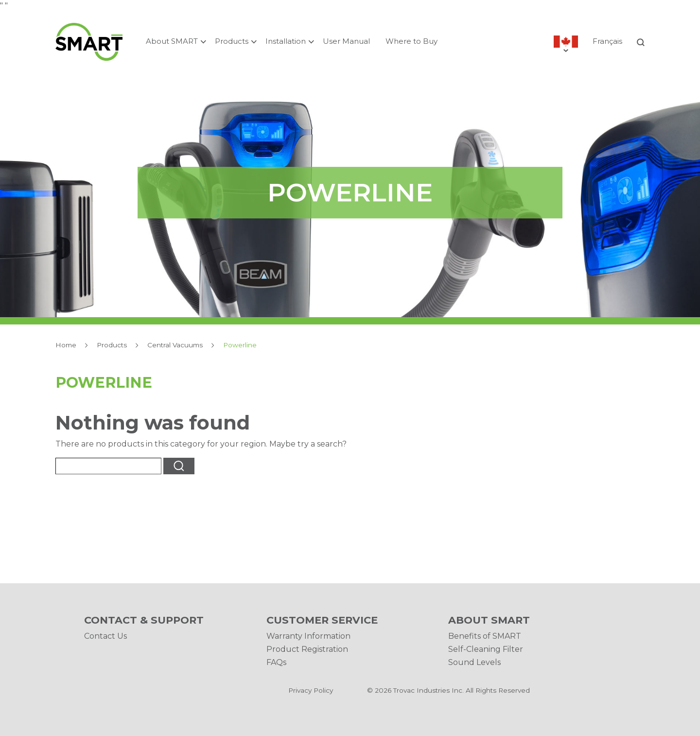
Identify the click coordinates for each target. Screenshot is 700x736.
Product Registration (307, 649)
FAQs (276, 662)
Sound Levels (474, 662)
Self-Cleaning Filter (486, 649)
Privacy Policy (311, 690)
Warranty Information (308, 636)
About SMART (172, 41)
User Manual (346, 41)
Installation (286, 41)
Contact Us (105, 636)
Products (232, 41)
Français (607, 41)
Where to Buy (411, 41)
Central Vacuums (175, 345)
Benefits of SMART (485, 636)
